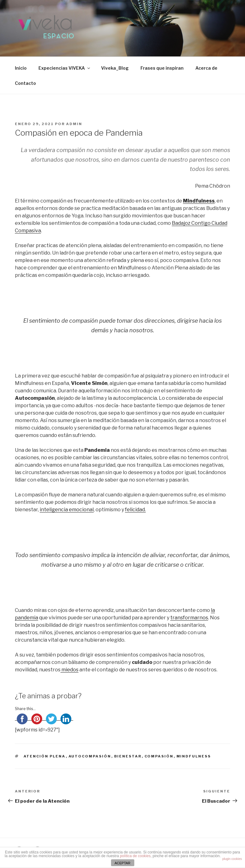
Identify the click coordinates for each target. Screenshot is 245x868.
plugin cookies (232, 859)
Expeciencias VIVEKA (65, 68)
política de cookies (135, 856)
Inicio (21, 68)
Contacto (25, 83)
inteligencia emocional (67, 510)
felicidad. (135, 510)
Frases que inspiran (162, 68)
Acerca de (206, 68)
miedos (69, 670)
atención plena (45, 756)
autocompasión (90, 756)
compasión (159, 756)
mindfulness (194, 756)
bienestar (128, 756)
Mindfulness (199, 201)
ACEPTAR (122, 863)
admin (74, 124)
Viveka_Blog (115, 68)
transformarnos (189, 618)
